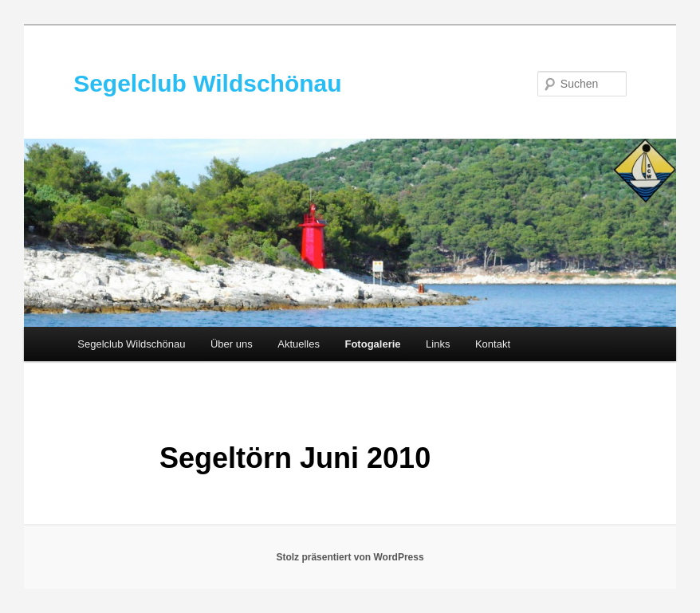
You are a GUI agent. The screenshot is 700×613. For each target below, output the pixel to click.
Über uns (232, 344)
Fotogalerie (372, 344)
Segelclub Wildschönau (207, 83)
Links (438, 344)
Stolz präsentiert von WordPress (350, 557)
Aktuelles (299, 344)
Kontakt (493, 344)
